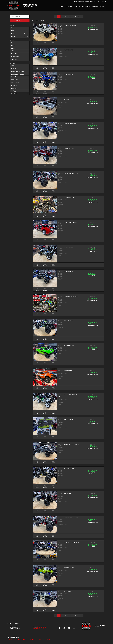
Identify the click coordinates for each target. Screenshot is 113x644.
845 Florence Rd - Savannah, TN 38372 (85, 1)
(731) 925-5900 (102, 1)
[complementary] (108, 639)
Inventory (17, 640)
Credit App (41, 640)
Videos (48, 640)
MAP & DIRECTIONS (39, 629)
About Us (25, 640)
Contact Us (33, 640)
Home (10, 640)
